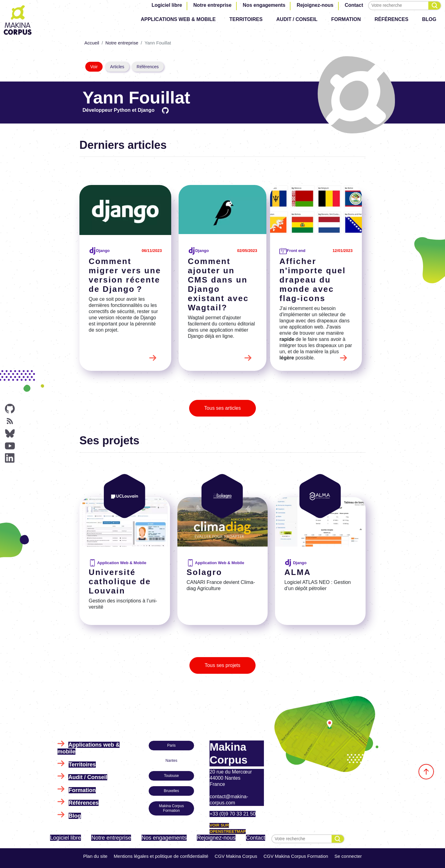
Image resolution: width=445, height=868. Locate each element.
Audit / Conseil (297, 19)
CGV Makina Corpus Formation (296, 856)
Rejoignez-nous (315, 5)
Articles (117, 67)
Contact (354, 5)
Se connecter (348, 856)
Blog (429, 19)
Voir (94, 67)
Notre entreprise (213, 5)
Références (391, 19)
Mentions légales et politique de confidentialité (161, 856)
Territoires (246, 19)
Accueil (92, 43)
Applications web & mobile (178, 19)
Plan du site (95, 856)
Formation (346, 19)
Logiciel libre (167, 5)
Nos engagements (264, 5)
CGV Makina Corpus (236, 856)
